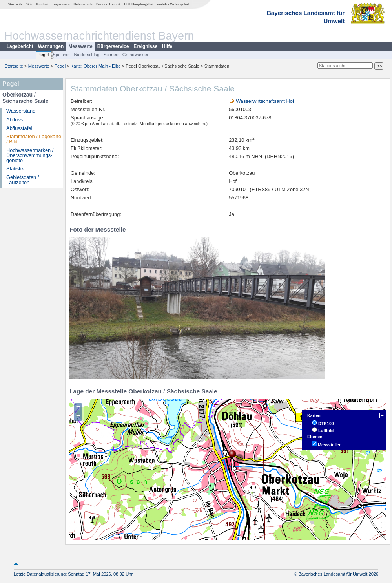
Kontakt (42, 4)
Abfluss (15, 120)
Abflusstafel (19, 128)
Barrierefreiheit (108, 4)
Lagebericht (20, 46)
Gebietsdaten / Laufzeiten (23, 180)
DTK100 (326, 424)
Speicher (61, 55)
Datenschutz (83, 4)
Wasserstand (21, 111)
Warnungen (51, 46)
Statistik (15, 169)
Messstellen (330, 445)
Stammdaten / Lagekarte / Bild (34, 139)
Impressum (61, 4)
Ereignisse (145, 46)
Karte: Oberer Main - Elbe (96, 66)
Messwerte (80, 46)
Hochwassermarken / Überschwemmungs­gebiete (30, 155)
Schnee (111, 55)
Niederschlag (87, 55)
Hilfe (167, 46)
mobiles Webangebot (173, 4)
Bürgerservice (113, 46)
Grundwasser (136, 55)
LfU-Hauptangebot (139, 4)
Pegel (43, 55)
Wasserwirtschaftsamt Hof (265, 101)
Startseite (15, 4)
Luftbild (326, 431)
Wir (29, 4)
